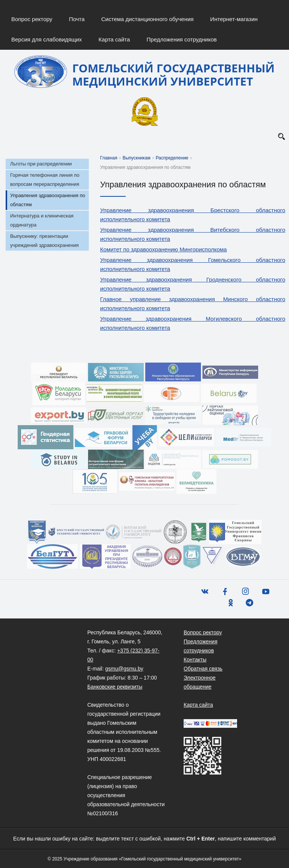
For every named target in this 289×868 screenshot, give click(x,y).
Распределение (172, 158)
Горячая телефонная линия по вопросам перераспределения (45, 180)
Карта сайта (114, 39)
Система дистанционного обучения (147, 19)
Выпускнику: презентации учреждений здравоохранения (44, 241)
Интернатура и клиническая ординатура (42, 220)
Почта (77, 19)
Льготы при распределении (41, 164)
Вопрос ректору (32, 19)
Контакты (195, 660)
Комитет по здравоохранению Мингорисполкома (164, 249)
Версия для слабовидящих (47, 39)
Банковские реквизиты (115, 687)
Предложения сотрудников (182, 39)
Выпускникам (137, 158)
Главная (109, 158)
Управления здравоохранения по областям (48, 200)
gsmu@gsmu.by (124, 669)
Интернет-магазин (234, 19)
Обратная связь (203, 669)
